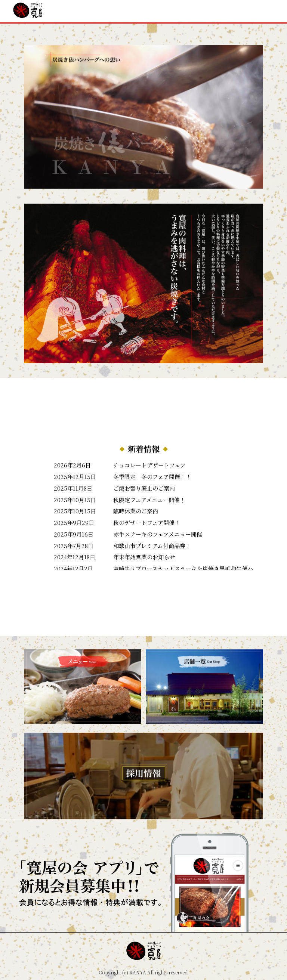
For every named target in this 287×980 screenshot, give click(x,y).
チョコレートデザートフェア (149, 465)
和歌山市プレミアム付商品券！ (152, 546)
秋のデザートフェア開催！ (147, 523)
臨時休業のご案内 (136, 511)
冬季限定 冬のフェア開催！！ (152, 477)
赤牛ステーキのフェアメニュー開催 (158, 534)
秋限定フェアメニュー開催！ (149, 500)
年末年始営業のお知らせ (144, 557)
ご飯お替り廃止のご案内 (144, 488)
